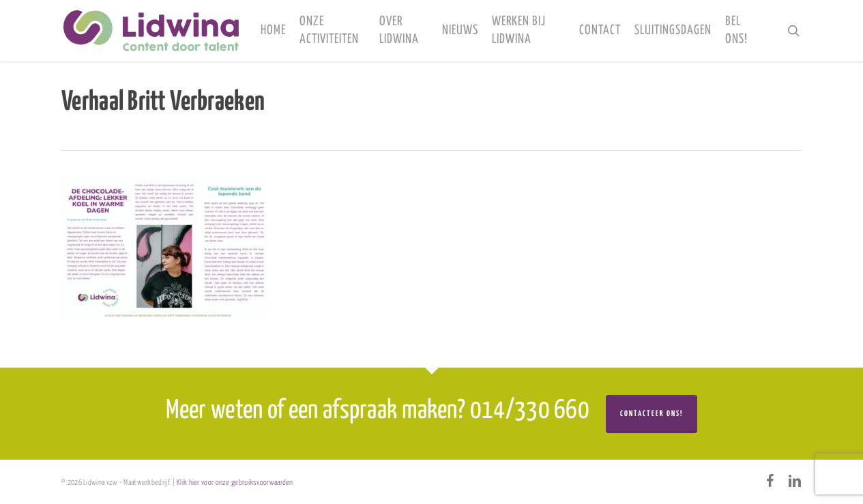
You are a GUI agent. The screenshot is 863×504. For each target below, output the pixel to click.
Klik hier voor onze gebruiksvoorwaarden (235, 483)
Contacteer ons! (652, 414)
